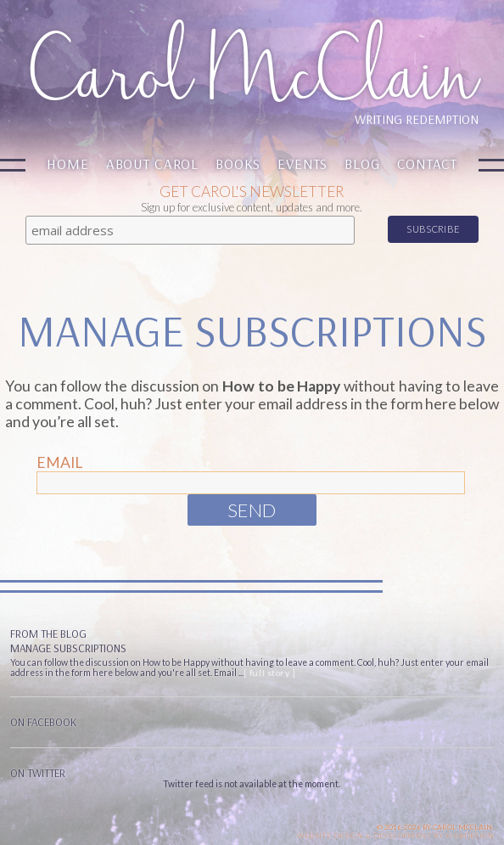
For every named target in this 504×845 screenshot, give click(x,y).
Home (67, 163)
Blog (362, 163)
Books (238, 163)
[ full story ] (269, 673)
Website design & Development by (395, 836)
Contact (427, 163)
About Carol (152, 163)
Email (59, 462)
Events (302, 163)
